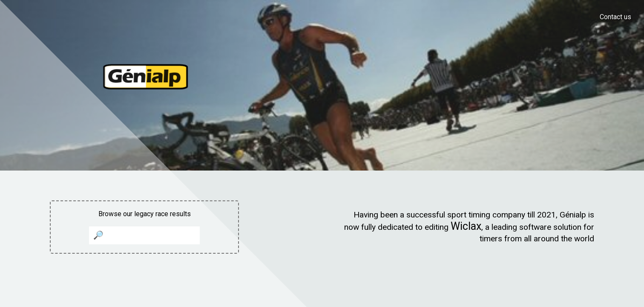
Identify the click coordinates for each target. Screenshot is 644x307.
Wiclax (466, 226)
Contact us (615, 17)
